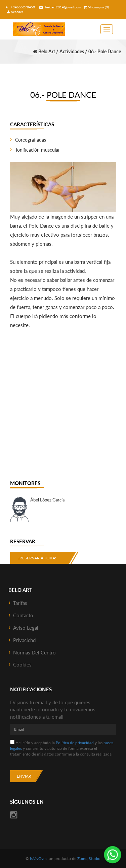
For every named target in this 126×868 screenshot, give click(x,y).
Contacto (23, 615)
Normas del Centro (34, 652)
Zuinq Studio (89, 858)
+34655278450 (20, 7)
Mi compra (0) (96, 7)
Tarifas (20, 603)
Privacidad (24, 640)
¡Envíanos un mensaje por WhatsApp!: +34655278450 (113, 855)
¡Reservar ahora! (37, 558)
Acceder (15, 12)
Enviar (24, 776)
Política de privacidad (75, 743)
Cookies (22, 664)
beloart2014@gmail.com (59, 7)
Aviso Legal (26, 628)
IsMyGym (38, 858)
